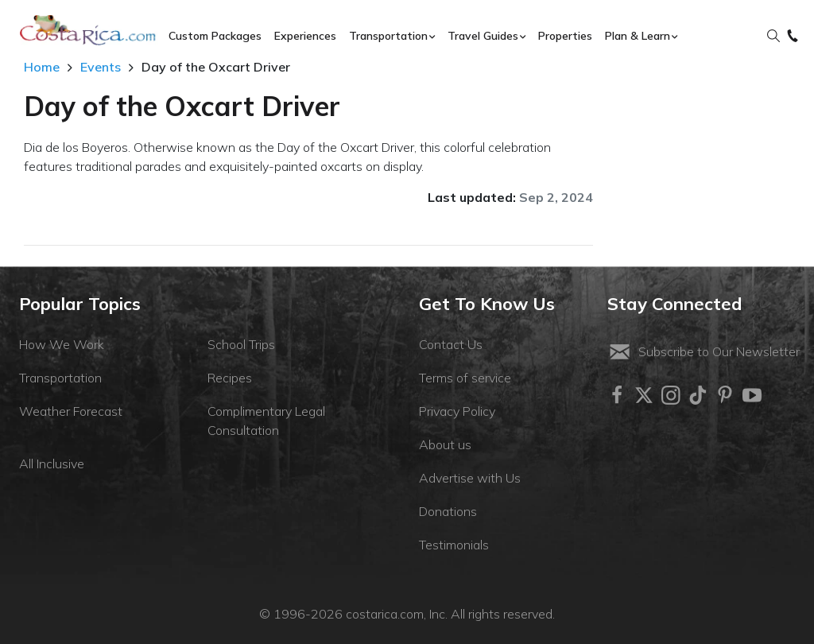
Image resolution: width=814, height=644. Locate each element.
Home (42, 67)
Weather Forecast (71, 411)
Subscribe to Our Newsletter (704, 351)
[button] (773, 37)
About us (445, 444)
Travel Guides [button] (483, 36)
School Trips (241, 344)
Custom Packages (215, 36)
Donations (448, 511)
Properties (565, 36)
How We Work (62, 344)
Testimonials (454, 545)
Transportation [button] (388, 36)
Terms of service (465, 378)
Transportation (60, 378)
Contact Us (451, 344)
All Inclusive (52, 464)
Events (101, 67)
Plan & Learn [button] (638, 36)
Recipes (230, 378)
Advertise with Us (470, 478)
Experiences (305, 36)
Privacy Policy (457, 411)
